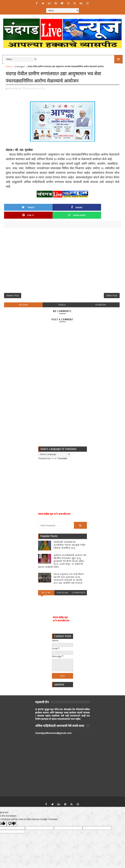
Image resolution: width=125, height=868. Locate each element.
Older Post (112, 288)
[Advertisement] (62, 254)
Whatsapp (106, 207)
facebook (101, 297)
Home (9, 66)
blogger (23, 297)
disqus (62, 297)
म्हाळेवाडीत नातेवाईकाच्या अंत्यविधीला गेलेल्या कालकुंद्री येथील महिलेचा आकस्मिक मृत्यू (70, 538)
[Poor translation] (12, 817)
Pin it (77, 207)
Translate (59, 451)
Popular (62, 585)
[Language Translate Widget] (54, 447)
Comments (79, 585)
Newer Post (13, 288)
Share (48, 207)
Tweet (19, 207)
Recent (46, 585)
